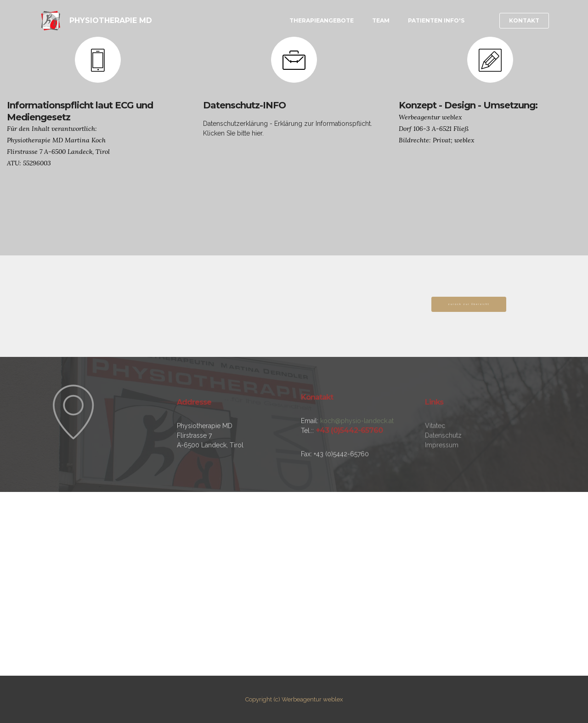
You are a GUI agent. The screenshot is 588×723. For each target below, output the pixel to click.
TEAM (381, 20)
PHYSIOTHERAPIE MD (112, 20)
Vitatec (435, 453)
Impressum (442, 473)
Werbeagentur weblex (312, 699)
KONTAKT (524, 20)
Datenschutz (443, 463)
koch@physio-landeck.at (357, 438)
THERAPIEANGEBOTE (322, 20)
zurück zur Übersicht (469, 304)
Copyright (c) (263, 699)
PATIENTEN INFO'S (436, 20)
